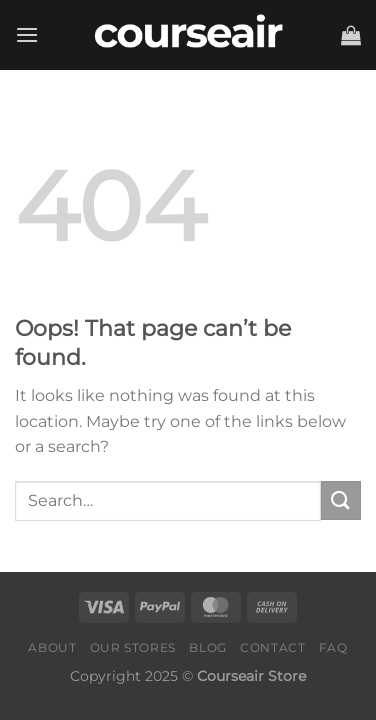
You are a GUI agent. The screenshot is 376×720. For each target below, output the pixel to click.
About (52, 647)
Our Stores (133, 647)
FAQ (333, 647)
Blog (207, 647)
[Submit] (341, 500)
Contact (272, 647)
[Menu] (27, 34)
